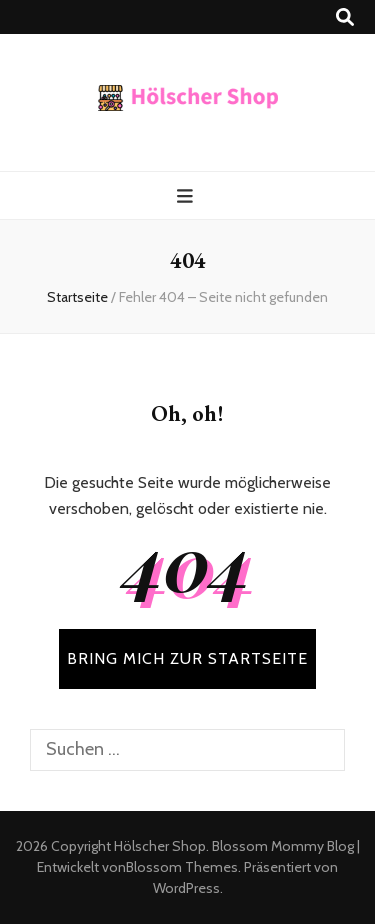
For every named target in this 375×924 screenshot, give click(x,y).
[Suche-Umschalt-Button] (345, 17)
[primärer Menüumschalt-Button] (187, 196)
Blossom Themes (182, 867)
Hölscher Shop (160, 846)
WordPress (186, 888)
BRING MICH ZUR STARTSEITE (187, 658)
